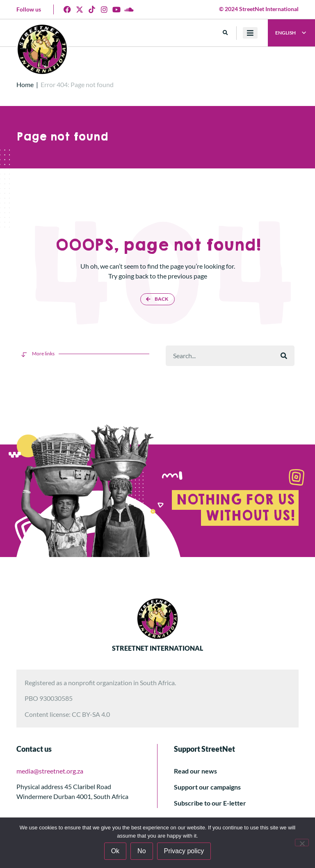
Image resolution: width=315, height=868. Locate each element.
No (142, 851)
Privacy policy (184, 851)
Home (25, 84)
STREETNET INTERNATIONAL (157, 648)
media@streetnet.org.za (50, 771)
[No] (302, 843)
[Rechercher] (284, 356)
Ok (115, 851)
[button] (225, 33)
